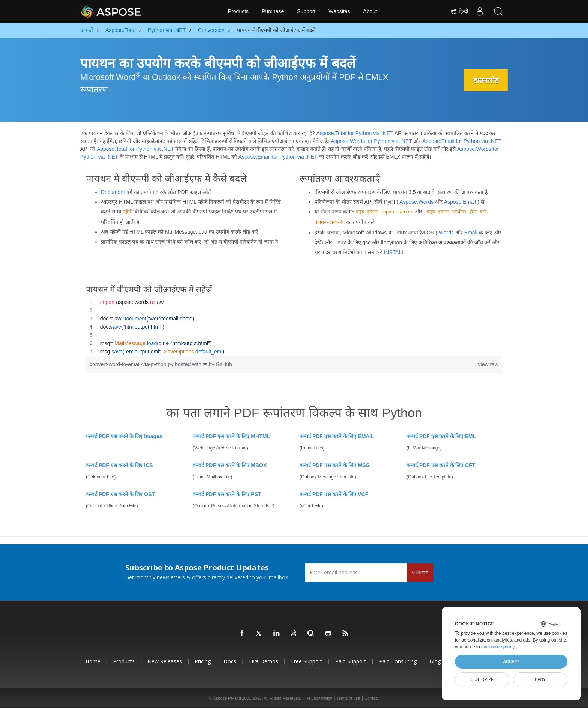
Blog (435, 661)
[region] (294, 327)
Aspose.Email (460, 202)
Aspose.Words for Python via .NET (371, 141)
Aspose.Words (416, 202)
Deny (540, 679)
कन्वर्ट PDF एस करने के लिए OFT (441, 465)
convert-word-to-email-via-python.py (132, 364)
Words (446, 233)
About (370, 11)
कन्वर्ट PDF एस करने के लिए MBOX (230, 465)
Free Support (307, 661)
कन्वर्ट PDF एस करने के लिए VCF (334, 494)
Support (306, 11)
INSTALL (394, 252)
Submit (420, 572)
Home (93, 661)
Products (238, 11)
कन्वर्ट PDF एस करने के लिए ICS (119, 465)
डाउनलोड (486, 80)
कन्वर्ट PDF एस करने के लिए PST (227, 494)
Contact (372, 698)
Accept (511, 661)
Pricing (203, 661)
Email (471, 233)
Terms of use (348, 698)
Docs (230, 661)
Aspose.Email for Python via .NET (462, 141)
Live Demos (264, 661)
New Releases (165, 661)
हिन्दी (459, 11)
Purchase (273, 11)
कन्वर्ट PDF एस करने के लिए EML (441, 436)
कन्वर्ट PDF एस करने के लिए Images (124, 436)
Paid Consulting (398, 661)
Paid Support (351, 661)
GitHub (224, 364)
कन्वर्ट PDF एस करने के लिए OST (120, 494)
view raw (488, 364)
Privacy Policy (319, 698)
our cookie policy (498, 647)
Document (113, 192)
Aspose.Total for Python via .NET (355, 133)
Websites (339, 11)
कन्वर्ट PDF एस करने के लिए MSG (335, 465)
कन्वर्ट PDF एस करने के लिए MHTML (231, 436)
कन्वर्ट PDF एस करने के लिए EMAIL (337, 436)
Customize (482, 679)
